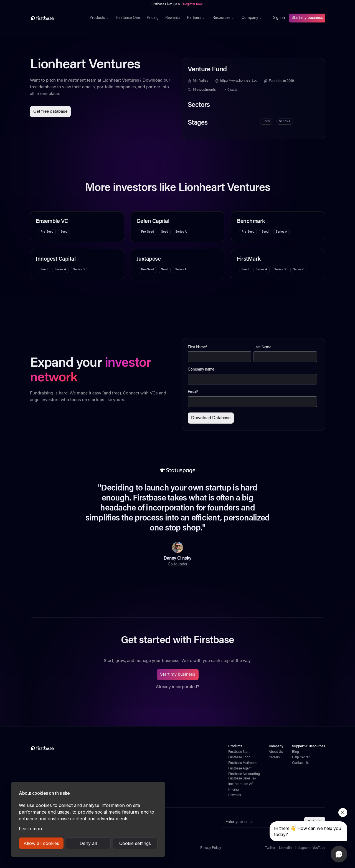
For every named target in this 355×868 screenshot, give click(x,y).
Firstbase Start (239, 752)
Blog (296, 752)
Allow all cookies (41, 843)
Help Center (301, 758)
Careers (274, 758)
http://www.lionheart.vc (239, 81)
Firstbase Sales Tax (242, 779)
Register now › (194, 4)
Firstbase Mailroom (242, 763)
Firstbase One (128, 18)
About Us (276, 752)
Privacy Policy (211, 848)
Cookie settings (135, 843)
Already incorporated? (177, 687)
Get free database (50, 112)
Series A (285, 121)
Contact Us (300, 763)
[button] (100, 18)
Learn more (31, 829)
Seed (266, 121)
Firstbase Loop (239, 758)
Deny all (88, 843)
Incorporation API (241, 784)
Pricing (153, 18)
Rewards (173, 18)
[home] (54, 18)
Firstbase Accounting (244, 774)
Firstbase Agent (240, 769)
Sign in (279, 18)
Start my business (307, 18)
